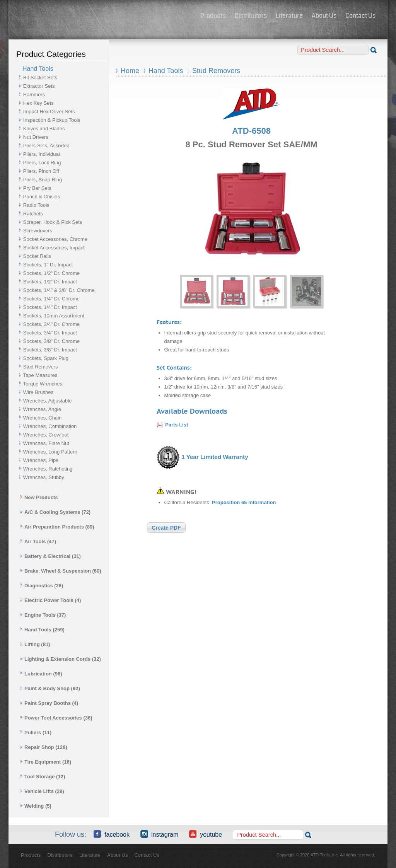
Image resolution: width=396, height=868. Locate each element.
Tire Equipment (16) (46, 762)
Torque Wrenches (43, 384)
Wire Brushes (38, 392)
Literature (289, 16)
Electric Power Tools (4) (50, 600)
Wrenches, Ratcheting (48, 469)
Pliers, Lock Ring (42, 163)
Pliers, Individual (42, 154)
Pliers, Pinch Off (41, 171)
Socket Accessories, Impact (54, 248)
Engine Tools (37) (43, 615)
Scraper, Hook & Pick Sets (53, 222)
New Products (39, 497)
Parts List (177, 425)
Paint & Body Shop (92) (50, 688)
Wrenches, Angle (42, 409)
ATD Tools (102, 17)
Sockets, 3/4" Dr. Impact (50, 333)
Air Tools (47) (38, 541)
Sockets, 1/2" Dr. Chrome (51, 273)
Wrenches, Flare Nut (46, 443)
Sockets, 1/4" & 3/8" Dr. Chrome (59, 290)
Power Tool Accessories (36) (56, 718)
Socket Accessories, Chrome (55, 239)
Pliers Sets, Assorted (46, 146)
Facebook (112, 834)
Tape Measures (40, 375)
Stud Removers (41, 367)
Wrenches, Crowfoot (46, 435)
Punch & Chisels (42, 197)
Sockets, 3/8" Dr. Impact (50, 350)
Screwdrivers (38, 231)
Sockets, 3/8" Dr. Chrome (51, 341)
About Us (324, 16)
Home (130, 71)
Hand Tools (166, 71)
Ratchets (33, 214)
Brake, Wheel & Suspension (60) (61, 571)
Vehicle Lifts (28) (42, 791)
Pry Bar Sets (37, 188)
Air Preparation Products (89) (57, 527)
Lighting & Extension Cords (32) (61, 659)
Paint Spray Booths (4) (49, 703)
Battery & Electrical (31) (50, 556)
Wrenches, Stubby (44, 477)
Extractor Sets (39, 86)
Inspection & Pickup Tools (52, 120)
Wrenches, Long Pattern (50, 452)
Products (213, 16)
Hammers (34, 95)
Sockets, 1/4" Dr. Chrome (51, 299)
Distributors (251, 16)
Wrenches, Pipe (41, 460)
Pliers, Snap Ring (43, 180)
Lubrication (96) (41, 674)
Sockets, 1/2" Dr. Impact (50, 282)
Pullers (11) (36, 732)
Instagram (159, 834)
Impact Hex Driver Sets (49, 112)
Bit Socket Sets (40, 78)
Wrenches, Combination (50, 426)
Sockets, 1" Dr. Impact (48, 265)
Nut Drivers (36, 137)
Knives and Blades (44, 129)
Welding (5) (36, 806)
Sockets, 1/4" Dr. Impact (50, 307)
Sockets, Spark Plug (46, 358)
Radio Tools (36, 205)
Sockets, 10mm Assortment (54, 316)
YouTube (206, 834)
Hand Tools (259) (42, 630)
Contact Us (360, 16)
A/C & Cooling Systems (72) (55, 512)
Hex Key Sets (38, 103)
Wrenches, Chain (42, 418)
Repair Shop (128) (44, 747)
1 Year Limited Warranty (215, 457)
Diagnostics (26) (42, 586)
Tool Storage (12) (43, 777)
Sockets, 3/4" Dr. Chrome (51, 324)
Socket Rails (37, 256)
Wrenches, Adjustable (48, 401)
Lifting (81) (35, 644)
